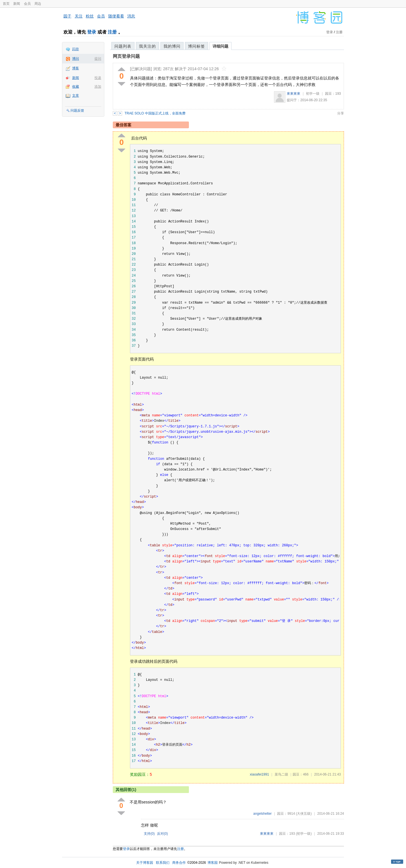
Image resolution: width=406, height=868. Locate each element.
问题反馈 (77, 111)
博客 (76, 68)
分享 (341, 113)
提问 (98, 59)
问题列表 (123, 46)
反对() (163, 834)
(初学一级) (304, 834)
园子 (67, 16)
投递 (98, 78)
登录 (92, 32)
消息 (131, 16)
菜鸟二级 (281, 774)
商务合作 (179, 863)
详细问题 (220, 46)
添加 (98, 87)
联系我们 (163, 863)
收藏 (76, 87)
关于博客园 (145, 863)
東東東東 (294, 94)
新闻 (17, 4)
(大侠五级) (304, 814)
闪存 (76, 49)
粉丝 (90, 16)
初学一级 (313, 94)
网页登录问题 (126, 56)
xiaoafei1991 (259, 774)
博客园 (213, 863)
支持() (149, 834)
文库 (76, 96)
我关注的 (147, 46)
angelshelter (262, 814)
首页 (6, 4)
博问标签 (197, 46)
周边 (38, 4)
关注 (79, 16)
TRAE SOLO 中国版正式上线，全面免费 (155, 113)
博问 (76, 59)
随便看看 (116, 16)
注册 (112, 32)
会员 (27, 4)
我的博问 (172, 46)
